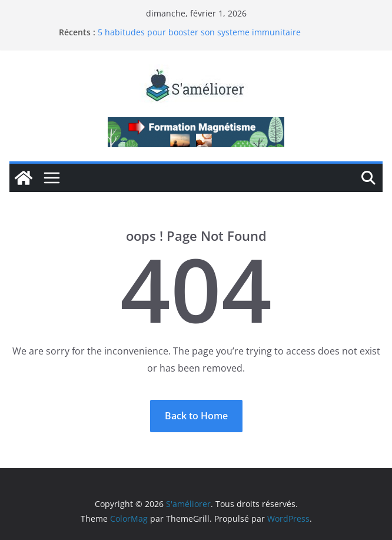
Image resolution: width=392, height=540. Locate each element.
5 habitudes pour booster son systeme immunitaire (199, 32)
